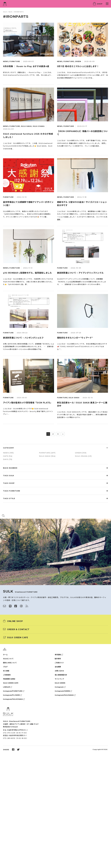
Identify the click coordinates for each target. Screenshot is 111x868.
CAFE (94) (8, 456)
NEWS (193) (8, 453)
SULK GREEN (60, 683)
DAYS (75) (8, 459)
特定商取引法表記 (9, 679)
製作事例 (58, 659)
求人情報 (6, 671)
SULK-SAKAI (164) (47, 456)
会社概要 (58, 667)
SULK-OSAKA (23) (83, 456)
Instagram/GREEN (63, 691)
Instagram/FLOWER (12, 695)
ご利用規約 (7, 675)
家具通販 (59, 655)
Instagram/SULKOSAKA (14, 699)
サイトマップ (59, 679)
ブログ (5, 667)
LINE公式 (7, 687)
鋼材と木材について (10, 663)
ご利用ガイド (59, 663)
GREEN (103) (81, 453)
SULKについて (8, 659)
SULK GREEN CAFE (11, 683)
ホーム (5, 655)
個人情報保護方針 (61, 675)
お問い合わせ (59, 671)
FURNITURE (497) (47, 453)
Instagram (60, 687)
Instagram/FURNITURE (14, 691)
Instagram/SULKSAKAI (65, 695)
